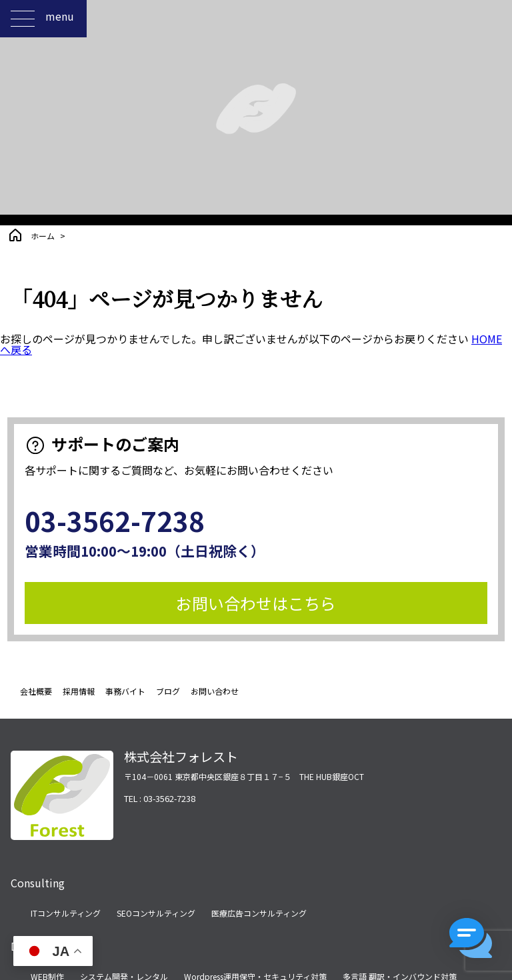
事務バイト (125, 691)
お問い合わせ (215, 691)
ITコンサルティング (66, 913)
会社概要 (36, 691)
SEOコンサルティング (156, 913)
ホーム (43, 236)
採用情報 (79, 691)
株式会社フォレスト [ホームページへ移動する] (181, 757)
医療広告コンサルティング (259, 913)
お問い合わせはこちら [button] (256, 603)
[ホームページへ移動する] (62, 832)
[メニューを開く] (23, 19)
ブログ (168, 691)
